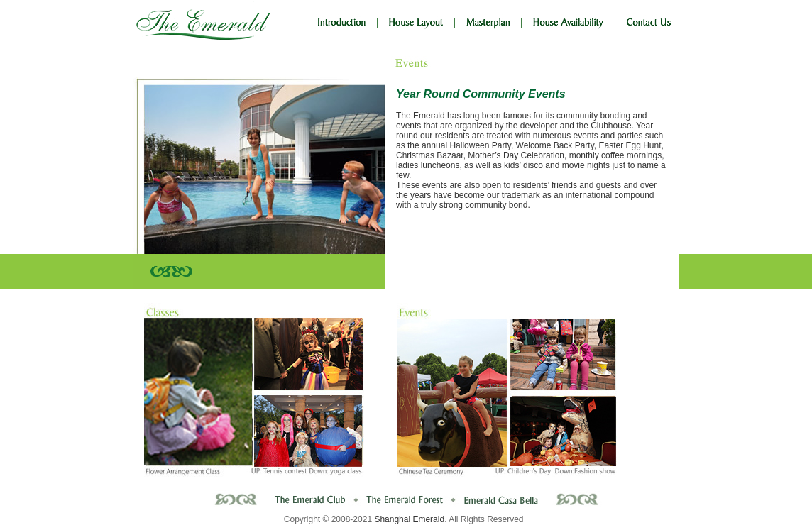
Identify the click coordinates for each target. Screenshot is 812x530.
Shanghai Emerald (409, 519)
